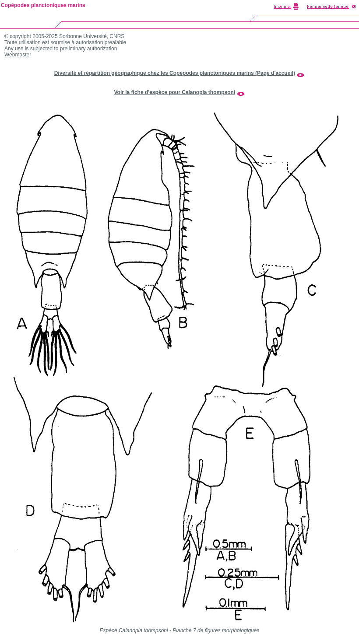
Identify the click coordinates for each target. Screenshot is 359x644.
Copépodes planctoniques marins (43, 5)
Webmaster (18, 55)
